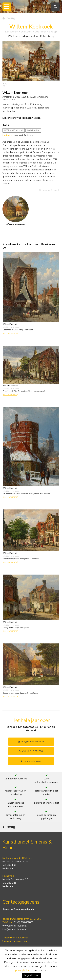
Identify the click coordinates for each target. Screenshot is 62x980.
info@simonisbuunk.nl (31, 742)
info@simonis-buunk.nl (14, 929)
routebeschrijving (31, 761)
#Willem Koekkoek (14, 130)
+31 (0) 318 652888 (31, 751)
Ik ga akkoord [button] (31, 975)
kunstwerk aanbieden (15, 941)
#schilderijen (33, 130)
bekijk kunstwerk (10, 333)
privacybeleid (23, 970)
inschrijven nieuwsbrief (15, 938)
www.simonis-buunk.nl (14, 926)
